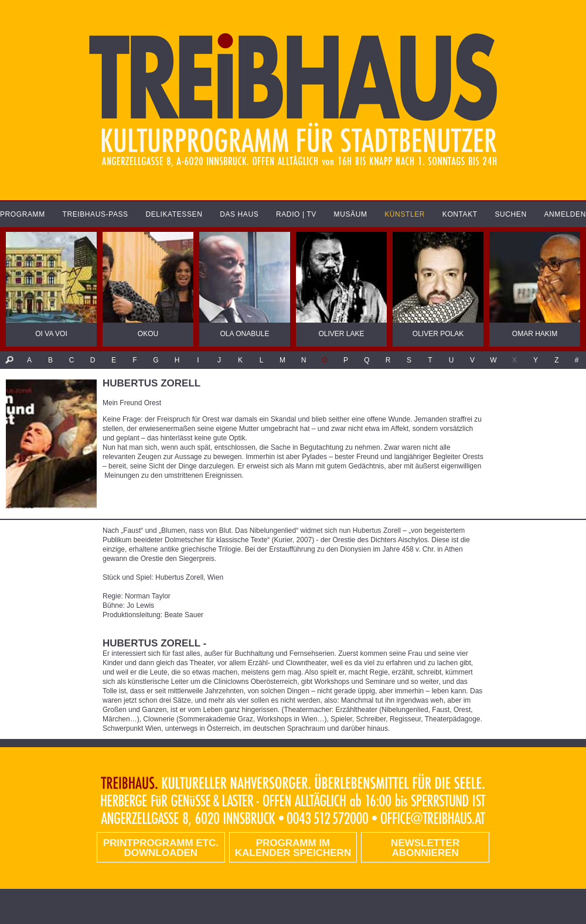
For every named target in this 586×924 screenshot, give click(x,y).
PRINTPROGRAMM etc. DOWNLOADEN (161, 848)
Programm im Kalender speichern (293, 848)
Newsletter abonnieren (425, 848)
